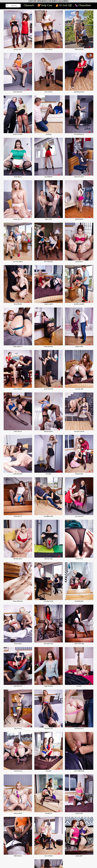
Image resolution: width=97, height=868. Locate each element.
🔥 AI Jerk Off (63, 5)
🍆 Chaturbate (83, 5)
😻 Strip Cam (45, 5)
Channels (29, 5)
